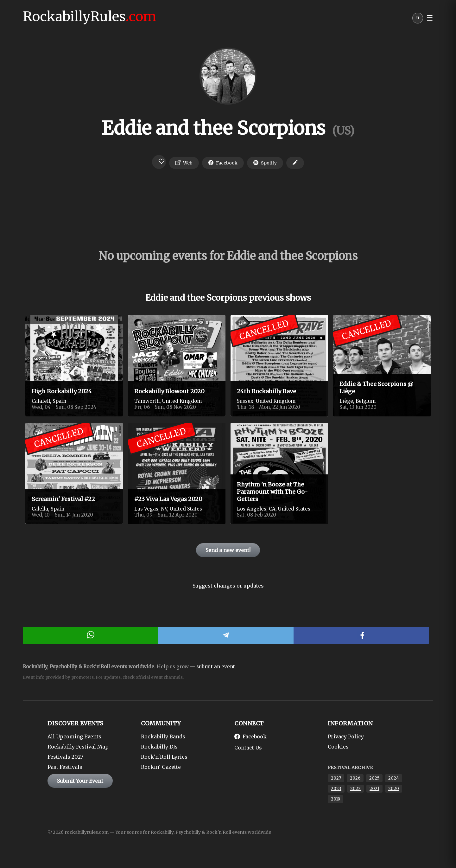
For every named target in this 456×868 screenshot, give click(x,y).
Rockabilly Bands (163, 736)
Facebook (223, 163)
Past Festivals (65, 767)
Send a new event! (228, 550)
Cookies (338, 747)
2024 (394, 778)
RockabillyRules (89, 16)
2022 (355, 789)
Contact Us (248, 748)
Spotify (265, 163)
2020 (394, 789)
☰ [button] (430, 18)
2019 (336, 799)
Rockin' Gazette (161, 767)
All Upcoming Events (74, 736)
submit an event (216, 667)
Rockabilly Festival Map (78, 747)
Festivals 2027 (65, 757)
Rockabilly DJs (159, 747)
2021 (374, 789)
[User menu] (418, 20)
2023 (336, 789)
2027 (336, 778)
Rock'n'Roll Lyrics (164, 757)
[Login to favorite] (159, 162)
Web (184, 163)
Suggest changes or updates (228, 586)
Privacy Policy (346, 736)
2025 (374, 778)
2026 (355, 778)
